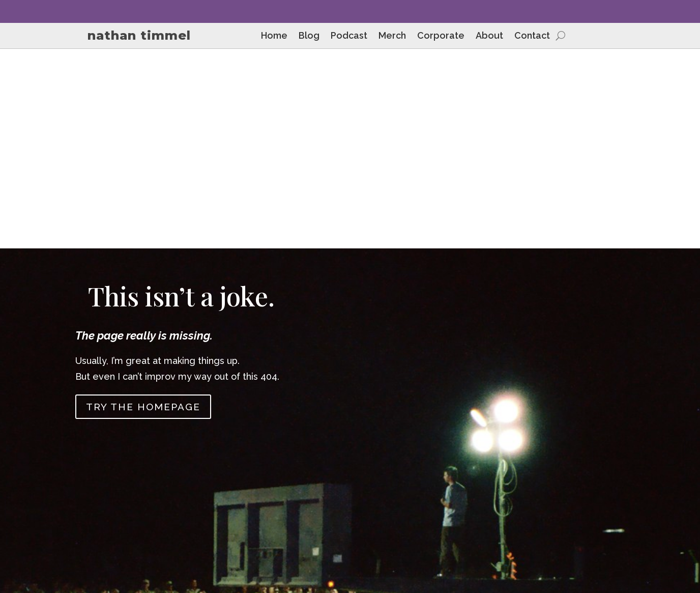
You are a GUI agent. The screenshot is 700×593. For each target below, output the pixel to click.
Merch (392, 36)
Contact (532, 36)
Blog (309, 36)
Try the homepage (143, 208)
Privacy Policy (627, 507)
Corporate (441, 36)
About (489, 36)
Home (274, 36)
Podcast (349, 36)
